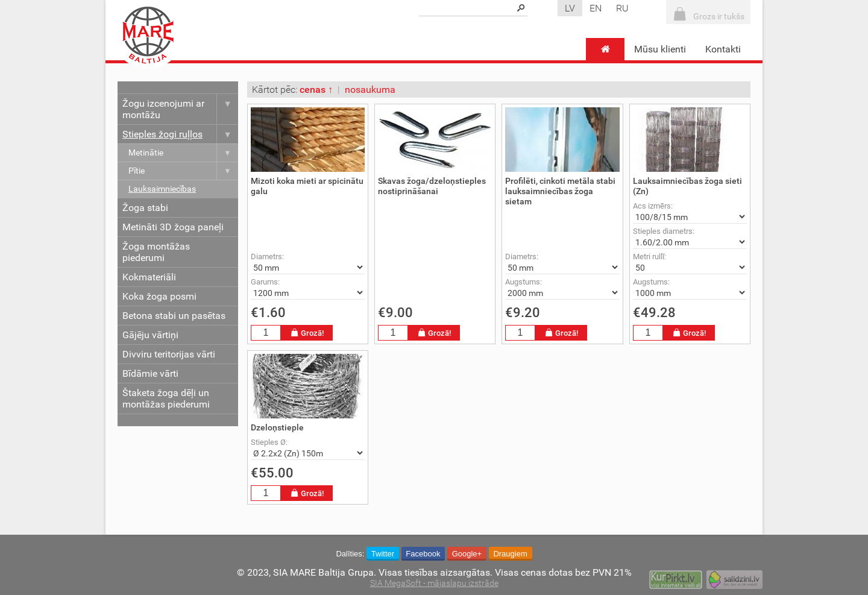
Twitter (383, 554)
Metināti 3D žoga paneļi (173, 227)
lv (570, 8)
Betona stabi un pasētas (174, 316)
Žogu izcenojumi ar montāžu (180, 109)
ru (622, 8)
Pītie (183, 171)
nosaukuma (370, 90)
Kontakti (723, 49)
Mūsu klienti (660, 49)
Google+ (467, 554)
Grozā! (307, 333)
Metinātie (183, 153)
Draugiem (510, 554)
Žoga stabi (145, 208)
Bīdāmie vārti (150, 373)
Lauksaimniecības (162, 189)
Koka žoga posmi (159, 296)
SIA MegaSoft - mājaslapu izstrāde (434, 583)
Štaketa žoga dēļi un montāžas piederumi (166, 398)
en (596, 8)
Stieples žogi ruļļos (180, 134)
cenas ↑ (316, 90)
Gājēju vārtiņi (150, 335)
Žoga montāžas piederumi (156, 252)
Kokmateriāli (149, 277)
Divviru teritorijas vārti (169, 354)
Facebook (423, 554)
